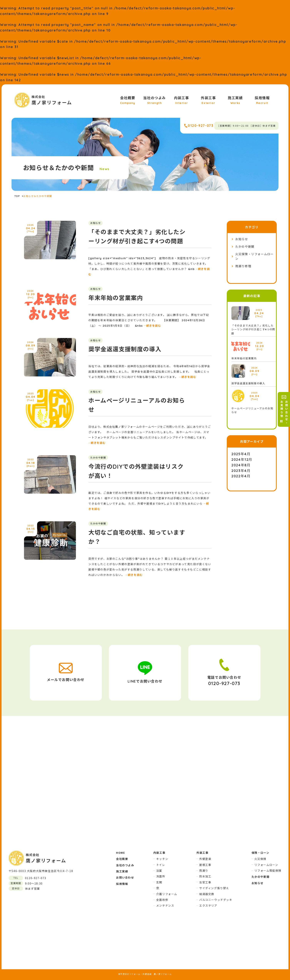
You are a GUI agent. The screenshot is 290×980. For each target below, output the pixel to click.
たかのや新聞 (245, 247)
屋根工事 (205, 865)
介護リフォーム (167, 894)
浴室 (159, 870)
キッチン (162, 859)
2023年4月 (241, 471)
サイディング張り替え (214, 888)
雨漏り (204, 870)
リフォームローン (266, 865)
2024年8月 (241, 465)
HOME (120, 853)
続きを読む (153, 326)
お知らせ (242, 239)
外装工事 (208, 100)
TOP (17, 196)
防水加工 (205, 876)
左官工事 (205, 882)
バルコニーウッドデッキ (216, 900)
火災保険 (260, 859)
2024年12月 (242, 460)
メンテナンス (165, 905)
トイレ (161, 865)
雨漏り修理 (243, 266)
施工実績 (235, 100)
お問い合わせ (125, 877)
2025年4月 (241, 454)
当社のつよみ (155, 100)
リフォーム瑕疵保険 (268, 870)
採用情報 (262, 100)
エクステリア (208, 905)
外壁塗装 (205, 859)
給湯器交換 (207, 894)
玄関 (159, 882)
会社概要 (128, 100)
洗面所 (161, 876)
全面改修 (162, 900)
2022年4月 (241, 476)
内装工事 (181, 100)
